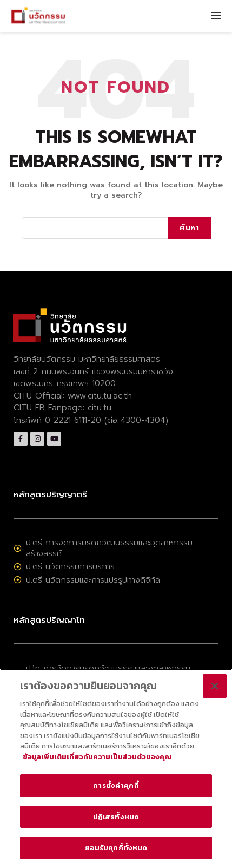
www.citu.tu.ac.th (100, 396)
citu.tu (100, 408)
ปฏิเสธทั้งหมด (116, 817)
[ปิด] (215, 686)
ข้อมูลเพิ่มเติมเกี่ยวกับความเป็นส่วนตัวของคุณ (97, 757)
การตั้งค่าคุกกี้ (116, 785)
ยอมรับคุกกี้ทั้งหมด (116, 848)
